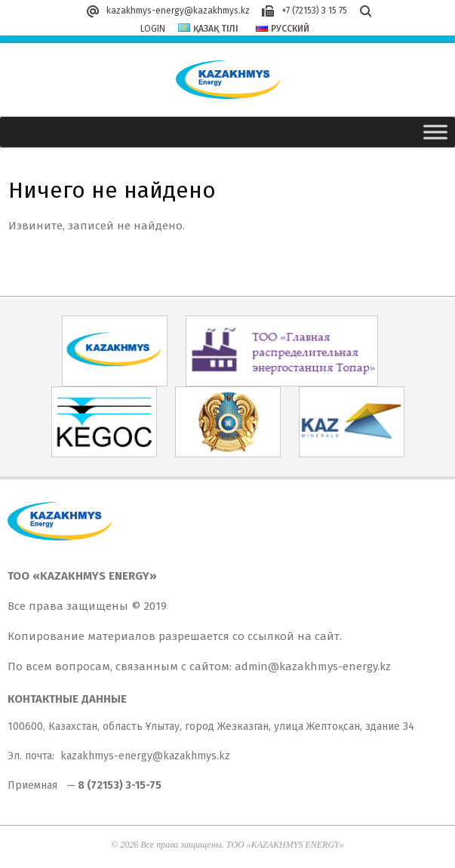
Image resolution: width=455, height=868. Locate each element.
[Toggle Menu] (435, 132)
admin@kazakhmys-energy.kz (313, 666)
